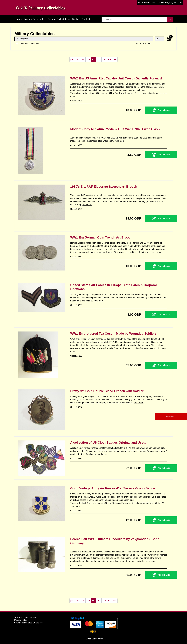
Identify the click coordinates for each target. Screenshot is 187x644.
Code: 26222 (76, 511)
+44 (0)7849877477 (147, 3)
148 (83, 59)
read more (120, 141)
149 (88, 59)
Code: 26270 (76, 257)
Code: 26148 (76, 566)
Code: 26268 (76, 305)
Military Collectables (35, 19)
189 (109, 59)
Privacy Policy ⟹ (23, 620)
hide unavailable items (28, 44)
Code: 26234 (76, 459)
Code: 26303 (76, 145)
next (115, 59)
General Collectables (59, 19)
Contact (86, 19)
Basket (76, 19)
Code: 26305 (76, 101)
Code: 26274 (76, 209)
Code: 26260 (76, 356)
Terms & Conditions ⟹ (25, 617)
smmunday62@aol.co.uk (170, 3)
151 (99, 59)
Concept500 (97, 639)
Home (19, 19)
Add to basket (151, 110)
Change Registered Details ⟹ (29, 623)
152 (104, 59)
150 (93, 59)
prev (72, 59)
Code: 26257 (76, 407)
